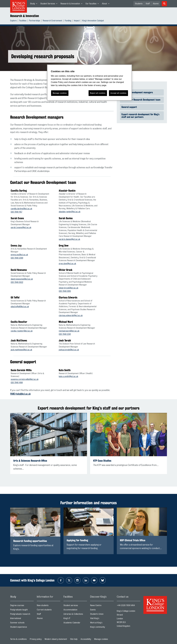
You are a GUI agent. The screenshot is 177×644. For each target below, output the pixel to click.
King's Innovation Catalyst (93, 21)
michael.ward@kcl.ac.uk (69, 331)
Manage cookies (101, 639)
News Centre (102, 606)
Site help (74, 639)
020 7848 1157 (17, 212)
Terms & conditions (18, 639)
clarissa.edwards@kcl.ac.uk (71, 316)
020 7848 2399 (17, 258)
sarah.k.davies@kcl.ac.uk (69, 239)
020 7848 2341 (65, 334)
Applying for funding (77, 540)
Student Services (50, 4)
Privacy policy (36, 639)
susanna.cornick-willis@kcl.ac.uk (25, 379)
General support (129, 107)
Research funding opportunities (30, 541)
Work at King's (102, 623)
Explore (13, 21)
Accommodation (75, 610)
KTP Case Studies (102, 461)
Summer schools (22, 623)
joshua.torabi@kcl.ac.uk (69, 350)
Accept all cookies (118, 93)
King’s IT (75, 619)
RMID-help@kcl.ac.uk (20, 394)
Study (34, 4)
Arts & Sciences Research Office (30, 461)
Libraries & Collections (75, 615)
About (106, 4)
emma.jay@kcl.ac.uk (19, 255)
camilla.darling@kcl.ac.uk (21, 209)
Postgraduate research (22, 615)
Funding (68, 21)
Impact (77, 21)
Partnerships (35, 21)
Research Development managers (137, 92)
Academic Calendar (75, 623)
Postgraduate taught (22, 610)
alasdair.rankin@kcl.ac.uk (70, 212)
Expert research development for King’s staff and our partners (140, 116)
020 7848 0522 (17, 282)
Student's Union (102, 615)
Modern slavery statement (56, 639)
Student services (75, 606)
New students (49, 606)
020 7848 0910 (65, 291)
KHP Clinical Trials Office (133, 540)
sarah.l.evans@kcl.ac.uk (21, 228)
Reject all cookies (98, 93)
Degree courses (22, 606)
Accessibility (86, 639)
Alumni (156, 4)
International (22, 619)
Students (139, 4)
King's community (102, 628)
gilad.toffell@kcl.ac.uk (20, 307)
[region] (89, 83)
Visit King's (102, 619)
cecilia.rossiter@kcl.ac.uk (22, 331)
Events (102, 610)
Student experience (22, 628)
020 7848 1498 (17, 383)
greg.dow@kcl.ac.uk (67, 264)
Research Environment (52, 21)
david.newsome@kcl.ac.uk (22, 279)
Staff (148, 4)
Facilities (23, 21)
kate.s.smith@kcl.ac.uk (68, 376)
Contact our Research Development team (141, 100)
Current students (49, 610)
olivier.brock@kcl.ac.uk (69, 288)
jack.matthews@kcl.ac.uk (21, 350)
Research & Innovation (72, 4)
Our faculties (93, 4)
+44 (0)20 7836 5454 (126, 605)
